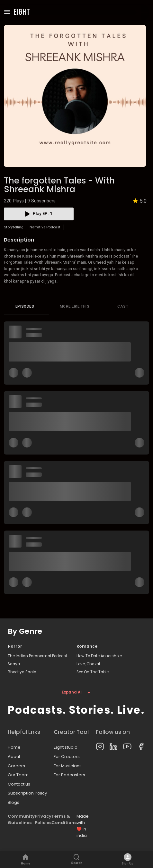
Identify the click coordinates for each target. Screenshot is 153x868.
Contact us (19, 784)
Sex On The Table (93, 672)
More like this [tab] (75, 307)
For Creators (67, 757)
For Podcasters (69, 775)
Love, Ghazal (88, 664)
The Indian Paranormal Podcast (37, 656)
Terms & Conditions (64, 819)
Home (14, 747)
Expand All (76, 693)
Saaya (14, 664)
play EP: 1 (39, 214)
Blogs (14, 802)
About (14, 757)
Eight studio (66, 747)
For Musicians (68, 766)
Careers (16, 766)
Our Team (18, 775)
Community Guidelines (21, 819)
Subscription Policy (27, 793)
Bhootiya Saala (22, 672)
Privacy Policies (43, 819)
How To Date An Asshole (99, 656)
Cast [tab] (123, 307)
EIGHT (22, 13)
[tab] (26, 307)
